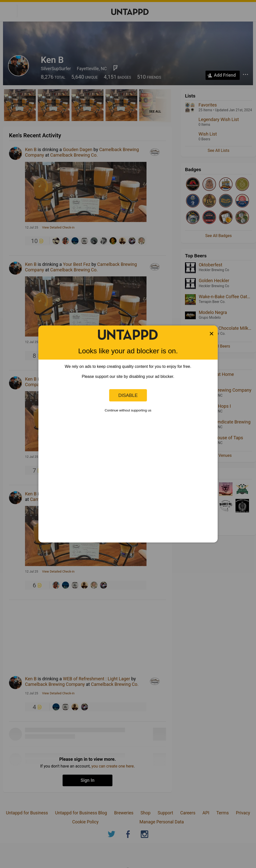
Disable (128, 395)
